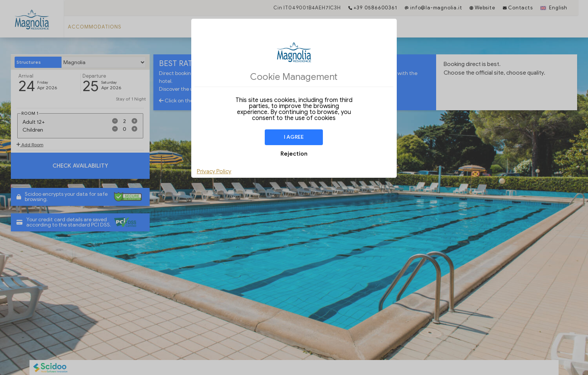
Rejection (294, 154)
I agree (294, 137)
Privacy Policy (214, 171)
